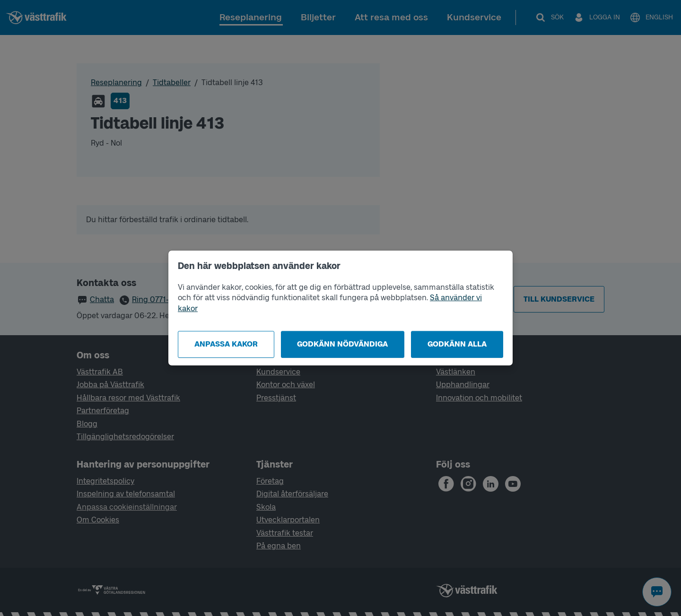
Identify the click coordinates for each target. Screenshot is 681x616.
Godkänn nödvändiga (342, 344)
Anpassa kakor (226, 344)
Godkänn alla (457, 344)
